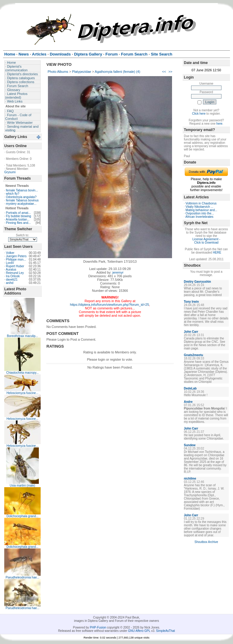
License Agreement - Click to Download (206, 241)
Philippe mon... (16, 260)
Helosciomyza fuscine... (22, 393)
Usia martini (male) (22, 486)
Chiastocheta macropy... (22, 373)
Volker (10, 253)
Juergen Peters (16, 256)
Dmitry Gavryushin (197, 282)
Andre (188, 402)
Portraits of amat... (19, 213)
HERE (217, 253)
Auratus (11, 270)
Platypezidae (81, 72)
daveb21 (12, 280)
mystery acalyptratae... (21, 204)
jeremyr (118, 272)
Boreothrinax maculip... (22, 336)
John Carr (191, 332)
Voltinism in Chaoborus (201, 203)
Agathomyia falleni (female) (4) (117, 72)
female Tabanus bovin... (22, 190)
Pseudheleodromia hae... (22, 577)
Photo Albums (58, 72)
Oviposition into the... (200, 213)
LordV (10, 263)
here (219, 124)
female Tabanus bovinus (22, 200)
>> (170, 72)
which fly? (13, 194)
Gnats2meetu (193, 355)
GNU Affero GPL (139, 631)
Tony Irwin (191, 302)
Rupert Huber (15, 266)
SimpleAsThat (165, 631)
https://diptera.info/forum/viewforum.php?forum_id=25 (110, 305)
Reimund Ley (15, 273)
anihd (10, 283)
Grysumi (10, 172)
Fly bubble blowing (19, 216)
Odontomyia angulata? (21, 197)
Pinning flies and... (19, 223)
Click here (199, 114)
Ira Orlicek (13, 276)
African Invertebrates (199, 217)
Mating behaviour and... (202, 210)
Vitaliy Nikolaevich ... (200, 207)
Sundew (190, 445)
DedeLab (190, 388)
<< (164, 72)
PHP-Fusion (98, 627)
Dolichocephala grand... (22, 516)
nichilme (190, 479)
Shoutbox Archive (206, 542)
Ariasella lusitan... (18, 219)
